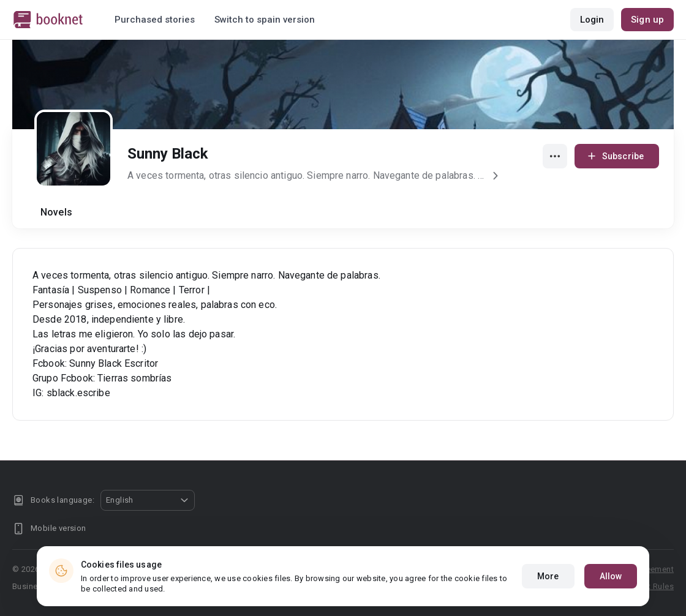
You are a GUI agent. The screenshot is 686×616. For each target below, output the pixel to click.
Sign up (647, 20)
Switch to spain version (265, 20)
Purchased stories (155, 20)
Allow (611, 576)
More (548, 576)
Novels (56, 212)
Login (592, 20)
